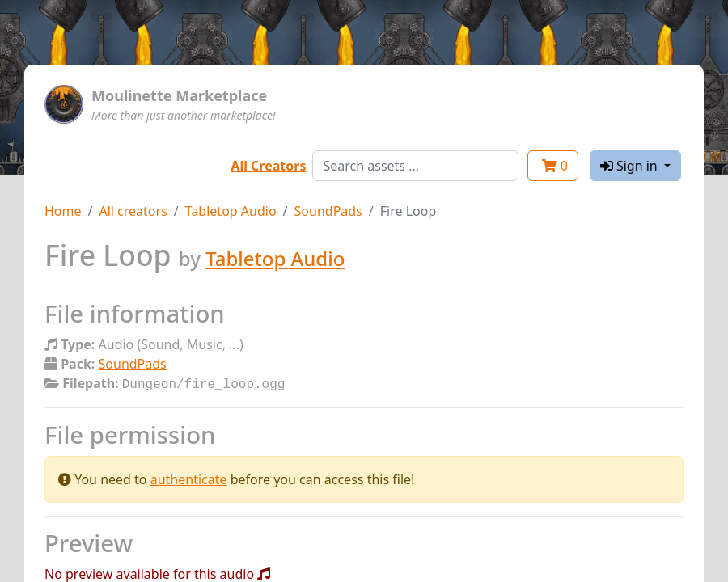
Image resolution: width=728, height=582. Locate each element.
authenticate (189, 478)
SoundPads (328, 211)
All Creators (268, 166)
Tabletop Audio (231, 211)
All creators (133, 211)
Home (63, 211)
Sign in (631, 166)
